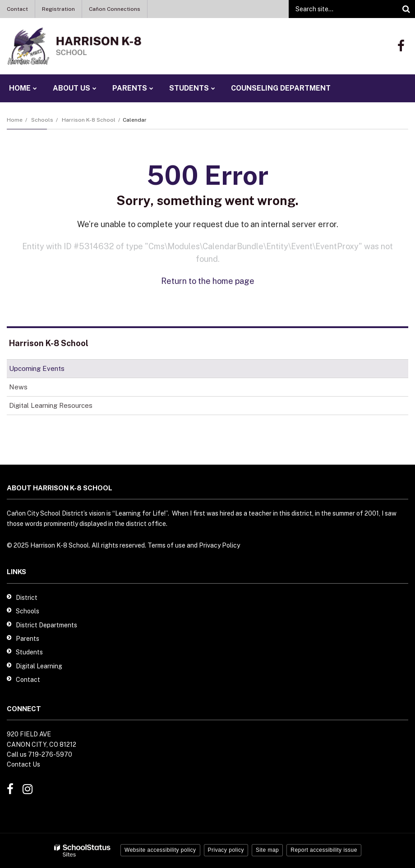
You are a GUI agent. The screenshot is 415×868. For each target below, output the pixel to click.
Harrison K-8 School (89, 120)
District (27, 598)
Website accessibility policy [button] (160, 850)
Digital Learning (39, 666)
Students (29, 652)
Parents (28, 639)
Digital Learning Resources (51, 405)
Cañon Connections (115, 9)
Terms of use (166, 545)
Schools (42, 120)
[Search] (406, 9)
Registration (58, 9)
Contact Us (23, 764)
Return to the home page (208, 281)
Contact (17, 9)
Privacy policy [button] (226, 850)
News (18, 387)
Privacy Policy (219, 545)
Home (15, 120)
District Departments (46, 625)
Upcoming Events (37, 368)
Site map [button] (267, 850)
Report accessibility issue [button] (324, 850)
